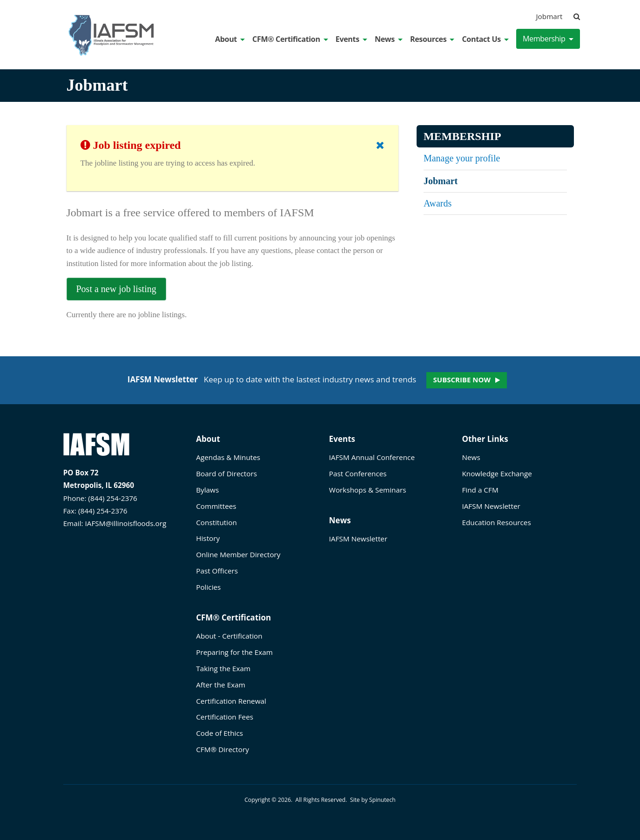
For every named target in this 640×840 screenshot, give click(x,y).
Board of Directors (226, 473)
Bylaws (207, 490)
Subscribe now (462, 380)
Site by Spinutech (373, 800)
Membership (548, 39)
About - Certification (229, 636)
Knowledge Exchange (497, 473)
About (230, 39)
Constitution (216, 522)
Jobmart (549, 16)
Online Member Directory (238, 554)
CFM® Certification (290, 39)
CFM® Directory (222, 749)
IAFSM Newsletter (358, 539)
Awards (438, 203)
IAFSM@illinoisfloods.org (126, 523)
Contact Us (485, 39)
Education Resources (496, 522)
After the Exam (221, 685)
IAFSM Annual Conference (372, 457)
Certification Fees (225, 717)
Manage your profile (462, 158)
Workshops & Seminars (368, 490)
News (389, 39)
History (208, 538)
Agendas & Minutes (228, 457)
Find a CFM (480, 490)
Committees (216, 506)
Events (351, 39)
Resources (432, 39)
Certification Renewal (231, 701)
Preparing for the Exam (234, 652)
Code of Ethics (219, 733)
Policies (208, 587)
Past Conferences (358, 473)
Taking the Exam (223, 668)
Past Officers (217, 571)
